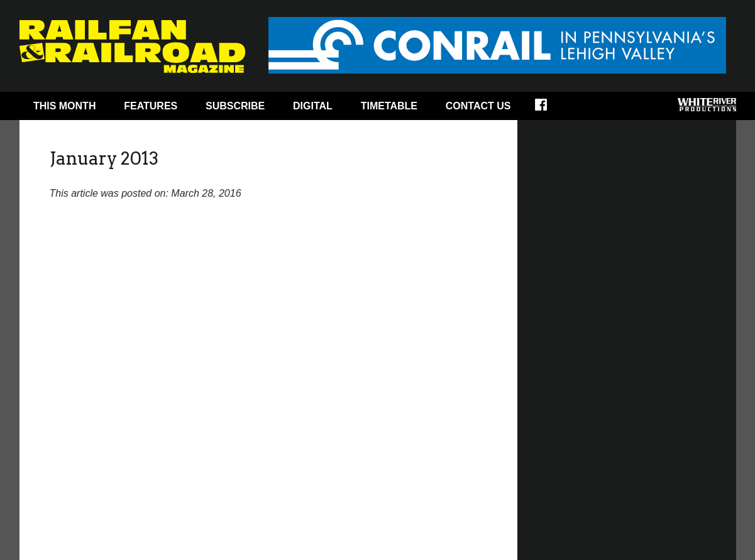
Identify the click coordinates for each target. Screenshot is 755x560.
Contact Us (478, 106)
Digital (313, 106)
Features (151, 106)
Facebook (549, 109)
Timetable (389, 106)
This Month (65, 106)
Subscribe (235, 106)
